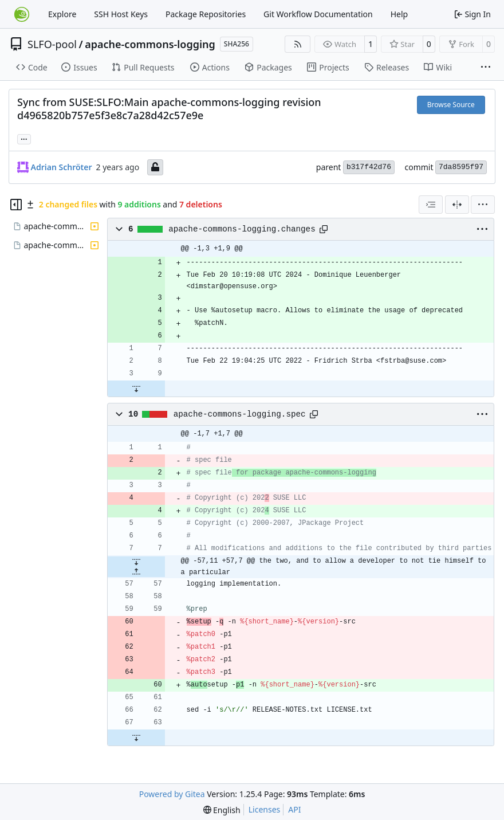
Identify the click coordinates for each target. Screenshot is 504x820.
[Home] (22, 14)
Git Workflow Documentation (318, 14)
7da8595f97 (461, 167)
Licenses (265, 809)
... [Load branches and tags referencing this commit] (24, 138)
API (294, 809)
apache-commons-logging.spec (240, 414)
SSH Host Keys (121, 14)
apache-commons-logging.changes (242, 229)
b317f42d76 (369, 167)
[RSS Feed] (298, 44)
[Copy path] (324, 229)
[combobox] (431, 205)
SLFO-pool (52, 44)
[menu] (483, 205)
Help (399, 14)
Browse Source (451, 105)
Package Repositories (206, 14)
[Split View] (457, 205)
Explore (62, 14)
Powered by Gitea (172, 794)
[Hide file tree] (16, 205)
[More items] (486, 68)
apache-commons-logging (150, 44)
